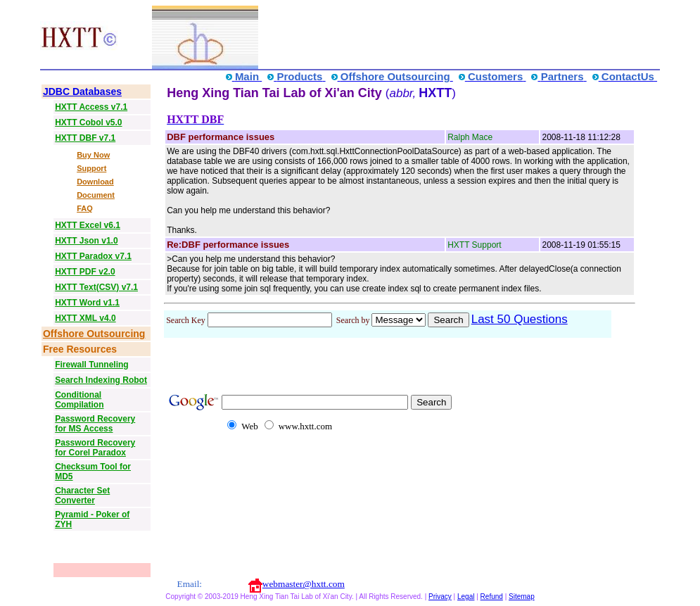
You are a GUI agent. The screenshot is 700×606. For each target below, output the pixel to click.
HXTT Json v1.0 (86, 241)
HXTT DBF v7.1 (85, 138)
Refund (492, 596)
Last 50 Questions (520, 319)
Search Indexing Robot (101, 380)
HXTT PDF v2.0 (85, 272)
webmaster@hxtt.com (304, 584)
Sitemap (522, 596)
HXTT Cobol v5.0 (88, 122)
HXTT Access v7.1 (91, 107)
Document (96, 195)
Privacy (440, 596)
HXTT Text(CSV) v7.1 (96, 287)
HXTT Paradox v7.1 (93, 256)
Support (91, 168)
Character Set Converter (82, 495)
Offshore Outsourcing (94, 334)
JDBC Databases (82, 91)
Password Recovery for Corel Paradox (95, 448)
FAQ (85, 208)
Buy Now (93, 155)
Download (95, 182)
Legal (466, 596)
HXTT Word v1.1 (87, 303)
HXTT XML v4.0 (85, 318)
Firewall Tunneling (91, 365)
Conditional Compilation (79, 400)
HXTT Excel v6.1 (88, 225)
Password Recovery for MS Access (95, 424)
